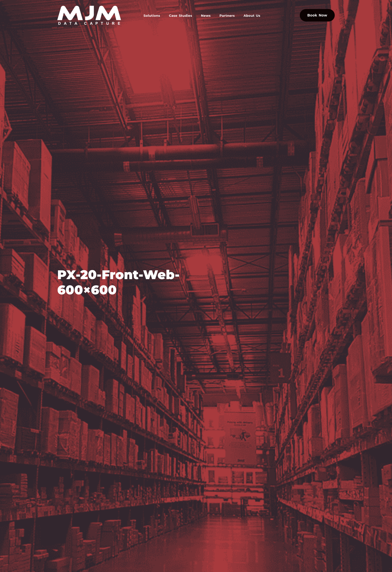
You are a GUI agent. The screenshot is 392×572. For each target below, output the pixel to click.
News (206, 16)
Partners (227, 16)
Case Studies (181, 16)
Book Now (317, 15)
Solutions (152, 16)
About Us (252, 16)
